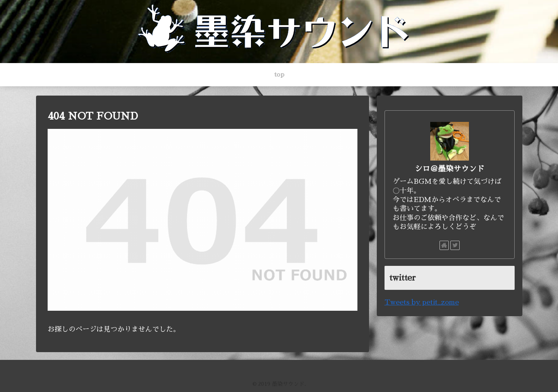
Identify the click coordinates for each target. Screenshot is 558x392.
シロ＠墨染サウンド (450, 169)
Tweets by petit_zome (422, 302)
